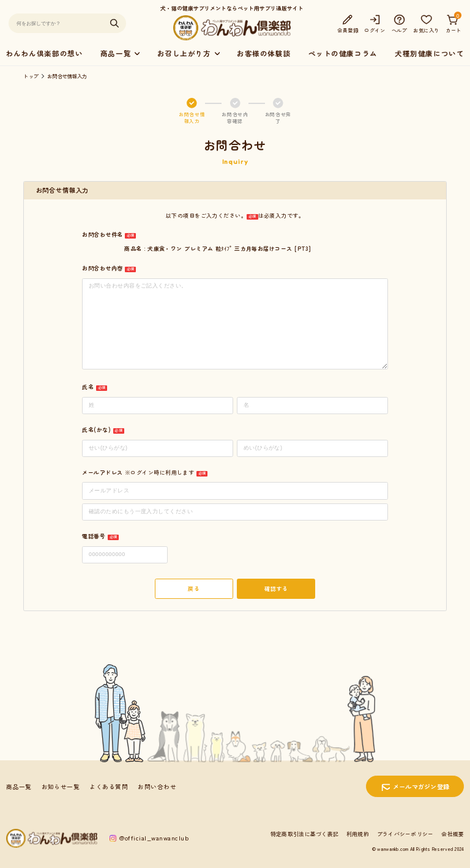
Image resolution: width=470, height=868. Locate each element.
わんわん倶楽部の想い (45, 53)
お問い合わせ (157, 787)
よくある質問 (109, 787)
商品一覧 (19, 787)
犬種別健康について (429, 53)
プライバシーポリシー (405, 834)
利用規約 (358, 834)
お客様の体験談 (264, 53)
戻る (194, 589)
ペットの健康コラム (343, 53)
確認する (276, 589)
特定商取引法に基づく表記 (304, 834)
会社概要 (453, 834)
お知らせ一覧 (61, 787)
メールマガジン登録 (421, 786)
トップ (31, 76)
